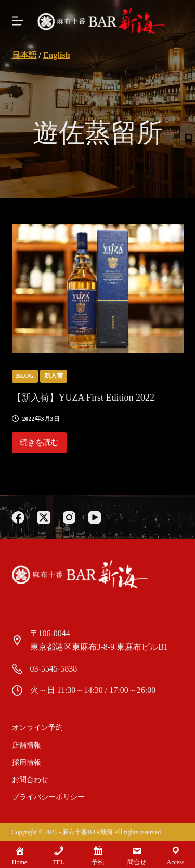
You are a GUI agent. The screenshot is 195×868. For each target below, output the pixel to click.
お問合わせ (30, 780)
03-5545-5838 (54, 669)
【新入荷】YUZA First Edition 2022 (83, 398)
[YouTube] (95, 517)
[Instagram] (69, 517)
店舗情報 (27, 745)
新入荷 (54, 376)
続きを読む (41, 445)
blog (25, 376)
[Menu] (18, 21)
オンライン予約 (37, 728)
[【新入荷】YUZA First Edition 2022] (98, 289)
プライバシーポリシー (48, 797)
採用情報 (27, 762)
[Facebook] (18, 517)
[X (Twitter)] (44, 517)
